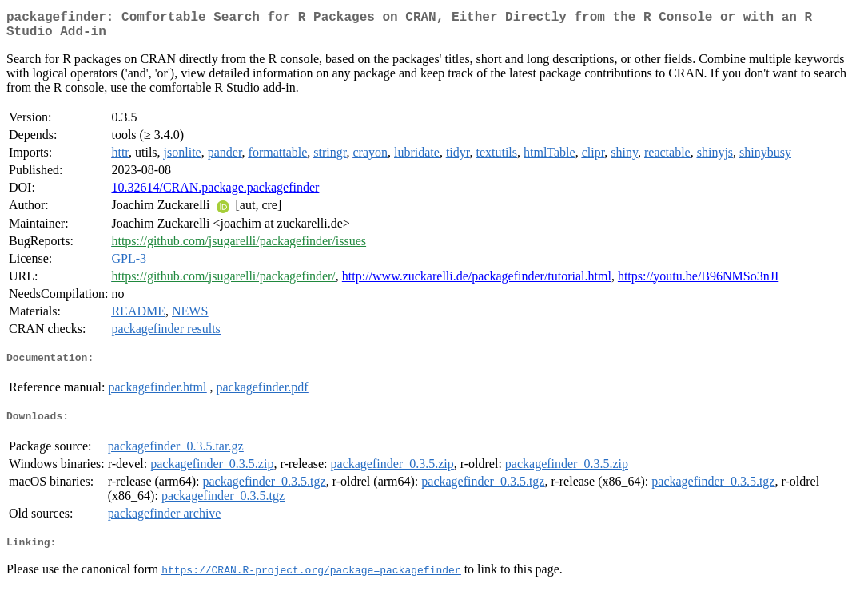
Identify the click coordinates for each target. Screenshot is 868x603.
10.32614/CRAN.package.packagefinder (215, 194)
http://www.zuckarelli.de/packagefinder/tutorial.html (477, 282)
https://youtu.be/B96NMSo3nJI (698, 282)
